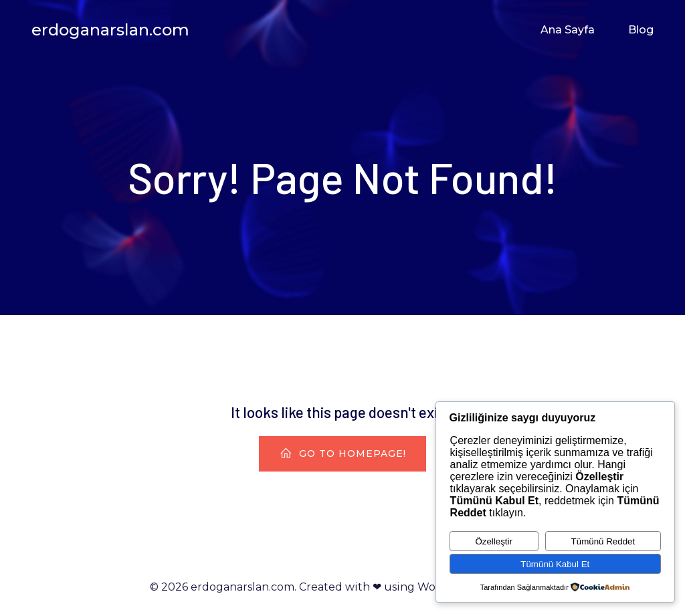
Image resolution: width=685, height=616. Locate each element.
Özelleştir (494, 541)
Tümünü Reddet (603, 541)
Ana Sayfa (568, 30)
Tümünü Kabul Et (555, 564)
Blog (641, 30)
